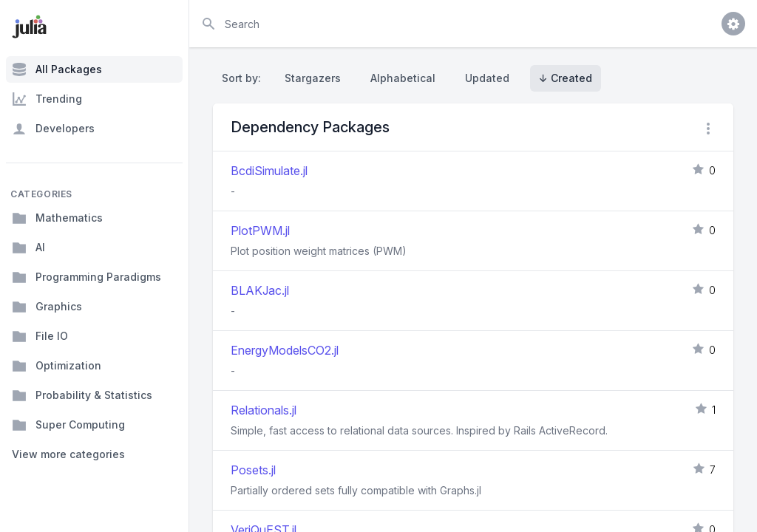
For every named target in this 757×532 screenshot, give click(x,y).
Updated (487, 78)
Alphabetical (403, 78)
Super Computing (68, 425)
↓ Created (566, 78)
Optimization (57, 366)
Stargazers (313, 78)
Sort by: (244, 78)
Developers (53, 129)
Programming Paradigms (86, 277)
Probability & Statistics (82, 395)
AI (28, 248)
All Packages (57, 69)
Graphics (47, 307)
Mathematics (57, 218)
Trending (47, 99)
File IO (40, 336)
